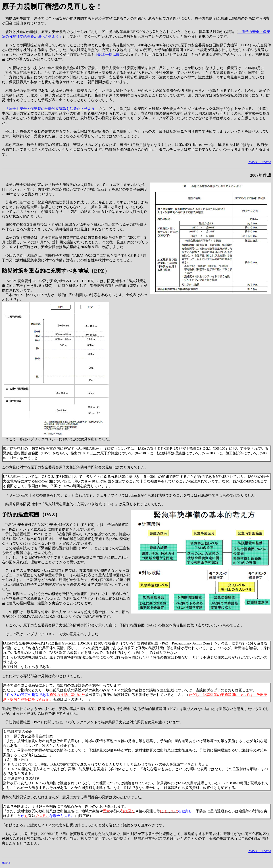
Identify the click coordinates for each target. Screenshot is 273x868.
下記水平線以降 (107, 54)
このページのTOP (260, 162)
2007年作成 (261, 175)
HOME (6, 863)
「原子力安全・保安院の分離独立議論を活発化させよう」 (52, 109)
